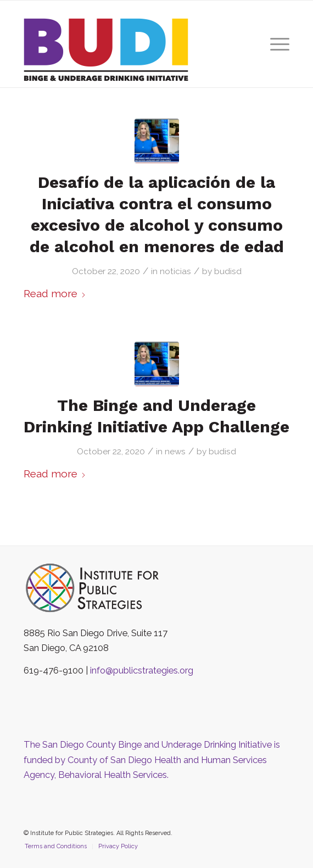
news (175, 452)
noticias (175, 271)
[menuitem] (274, 44)
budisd (228, 271)
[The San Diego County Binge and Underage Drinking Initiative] (130, 49)
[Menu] (274, 44)
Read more (55, 293)
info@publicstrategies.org (142, 670)
